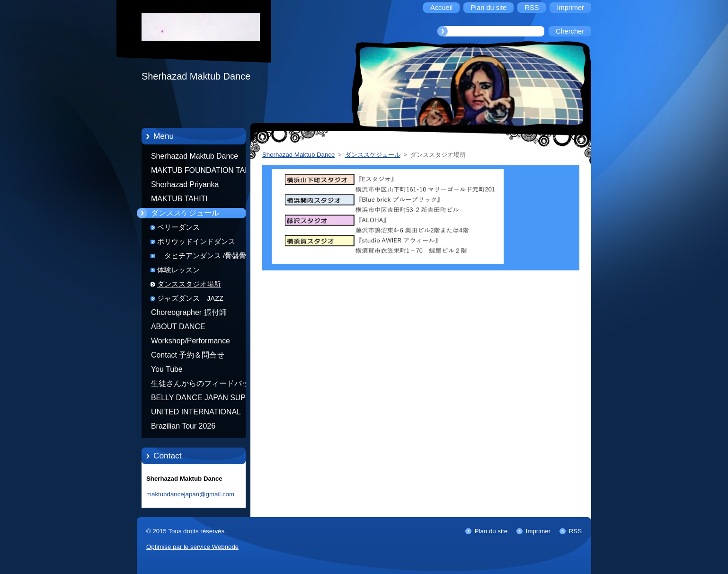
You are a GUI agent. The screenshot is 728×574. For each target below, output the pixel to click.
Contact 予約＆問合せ (188, 355)
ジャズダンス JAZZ (190, 298)
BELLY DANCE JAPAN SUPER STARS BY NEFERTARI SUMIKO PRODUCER (204, 399)
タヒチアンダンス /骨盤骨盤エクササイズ (209, 257)
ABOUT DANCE (178, 327)
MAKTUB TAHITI (179, 199)
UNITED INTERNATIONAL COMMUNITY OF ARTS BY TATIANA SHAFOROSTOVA (198, 413)
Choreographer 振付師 (189, 312)
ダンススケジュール (185, 213)
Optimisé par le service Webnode (192, 547)
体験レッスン (178, 270)
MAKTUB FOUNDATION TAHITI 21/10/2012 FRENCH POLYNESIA (205, 172)
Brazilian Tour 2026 (183, 426)
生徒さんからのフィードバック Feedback (204, 385)
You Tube (167, 369)
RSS (575, 531)
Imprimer (538, 531)
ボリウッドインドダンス (196, 242)
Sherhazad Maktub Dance (195, 156)
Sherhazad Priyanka (185, 184)
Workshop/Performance (191, 341)
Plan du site (491, 531)
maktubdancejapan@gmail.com (190, 494)
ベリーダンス (178, 227)
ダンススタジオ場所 (189, 284)
